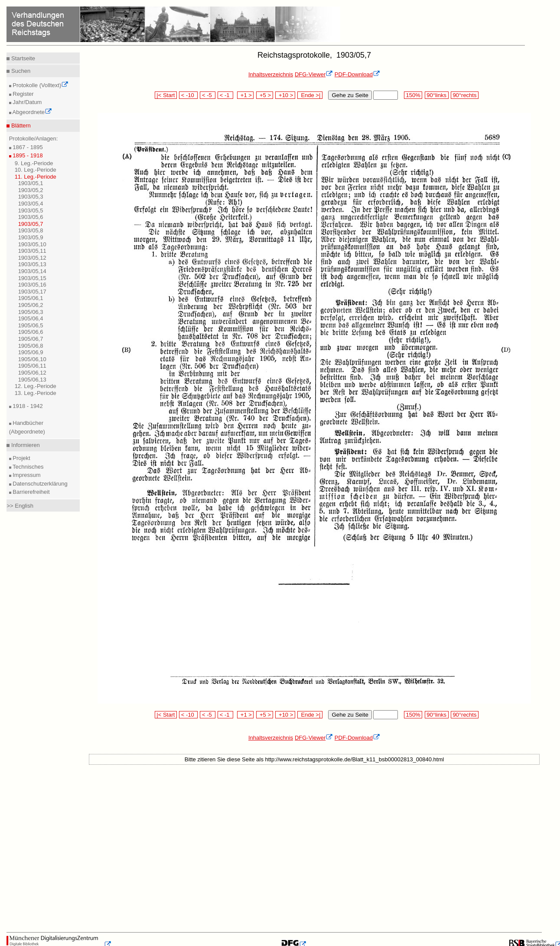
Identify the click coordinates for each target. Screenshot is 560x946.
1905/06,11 (32, 366)
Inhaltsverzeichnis (271, 74)
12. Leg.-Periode (36, 386)
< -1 (225, 95)
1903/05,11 (32, 251)
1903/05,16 (32, 285)
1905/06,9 (31, 352)
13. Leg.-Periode (36, 393)
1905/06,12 (32, 373)
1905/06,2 (31, 305)
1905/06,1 (31, 298)
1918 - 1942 (27, 406)
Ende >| (310, 95)
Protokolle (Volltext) (40, 85)
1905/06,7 (31, 339)
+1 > (246, 95)
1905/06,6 (31, 332)
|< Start (166, 95)
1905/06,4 (31, 318)
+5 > (265, 95)
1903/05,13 (32, 264)
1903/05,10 (32, 244)
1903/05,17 (32, 292)
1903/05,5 (31, 210)
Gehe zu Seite (350, 95)
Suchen (20, 71)
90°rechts (465, 95)
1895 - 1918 (27, 155)
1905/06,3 (31, 312)
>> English (20, 506)
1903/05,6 (31, 217)
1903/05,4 (31, 204)
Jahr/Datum (27, 102)
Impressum (26, 475)
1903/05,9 (31, 237)
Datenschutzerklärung (39, 484)
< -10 (188, 95)
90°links (437, 95)
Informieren (24, 445)
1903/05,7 (31, 224)
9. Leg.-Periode (34, 163)
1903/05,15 (32, 278)
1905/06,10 (32, 359)
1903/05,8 (31, 230)
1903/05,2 (31, 190)
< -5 (208, 95)
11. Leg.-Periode (36, 177)
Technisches (28, 467)
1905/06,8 (31, 346)
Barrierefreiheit (31, 492)
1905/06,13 (32, 380)
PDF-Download (357, 74)
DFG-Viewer (314, 74)
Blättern (20, 126)
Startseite (22, 58)
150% (413, 95)
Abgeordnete (32, 112)
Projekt (21, 458)
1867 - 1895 (27, 147)
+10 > (285, 95)
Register (23, 94)
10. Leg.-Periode (36, 170)
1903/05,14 (32, 271)
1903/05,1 (31, 183)
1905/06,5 (31, 325)
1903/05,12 (32, 258)
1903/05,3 (31, 197)
